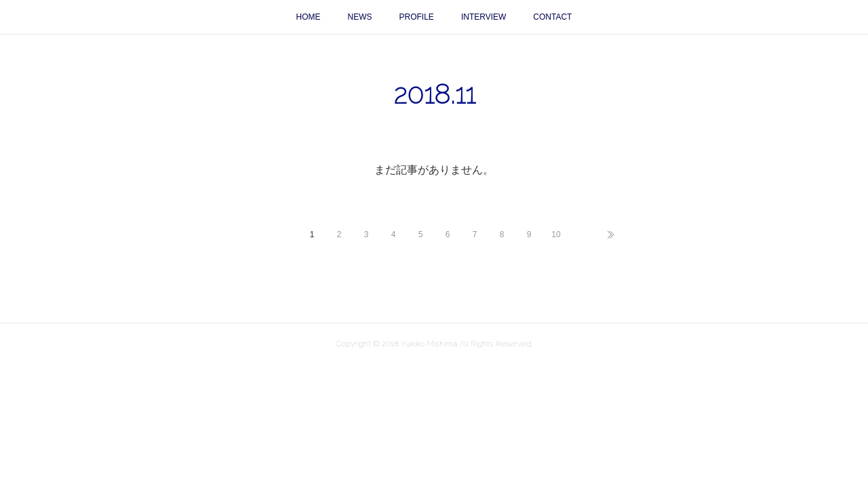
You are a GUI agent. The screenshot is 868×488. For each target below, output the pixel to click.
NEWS (360, 17)
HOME (309, 17)
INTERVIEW (484, 17)
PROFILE (417, 17)
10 (556, 235)
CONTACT (552, 17)
